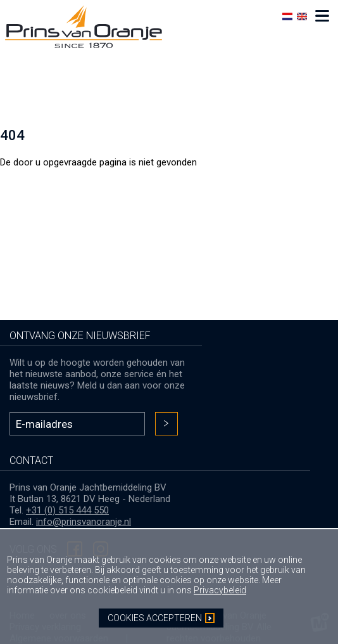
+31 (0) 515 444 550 (67, 510)
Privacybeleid (220, 590)
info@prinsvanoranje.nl (84, 522)
